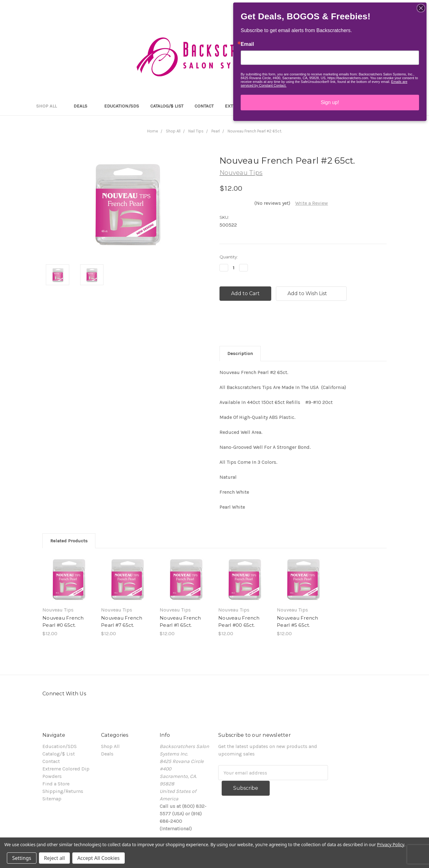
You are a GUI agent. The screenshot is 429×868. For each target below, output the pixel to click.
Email (247, 44)
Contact (204, 106)
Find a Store (56, 784)
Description (240, 353)
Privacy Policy (390, 844)
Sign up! (330, 102)
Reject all (54, 858)
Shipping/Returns (63, 791)
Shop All (49, 106)
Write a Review (312, 203)
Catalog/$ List (167, 106)
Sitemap (52, 799)
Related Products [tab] (69, 541)
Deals (83, 106)
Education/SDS (122, 106)
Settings (22, 858)
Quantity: (229, 257)
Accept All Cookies (99, 858)
